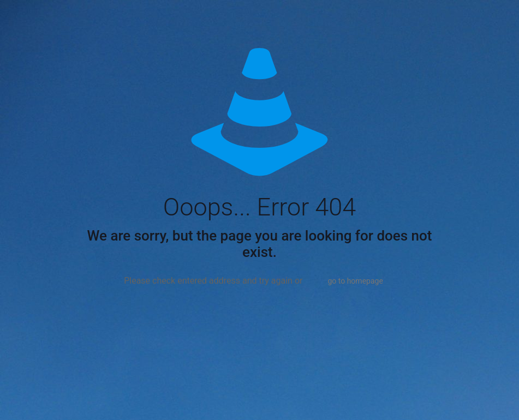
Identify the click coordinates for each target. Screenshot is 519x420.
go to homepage (355, 281)
